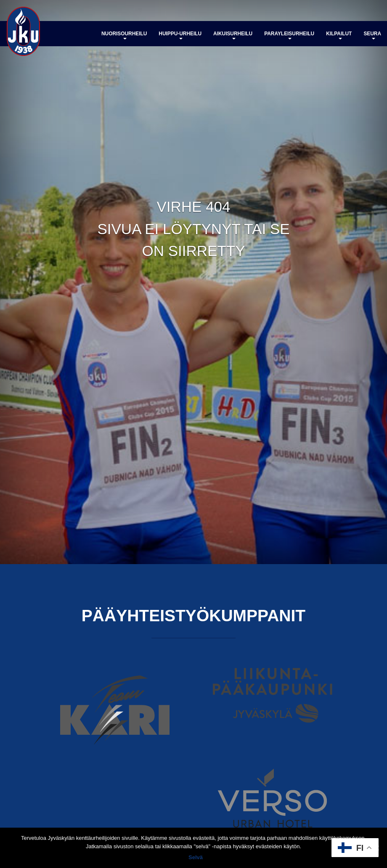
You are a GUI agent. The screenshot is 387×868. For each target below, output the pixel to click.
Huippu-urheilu (180, 35)
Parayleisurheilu (289, 35)
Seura (372, 35)
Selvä (196, 857)
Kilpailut (339, 35)
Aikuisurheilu (233, 35)
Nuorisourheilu (124, 35)
